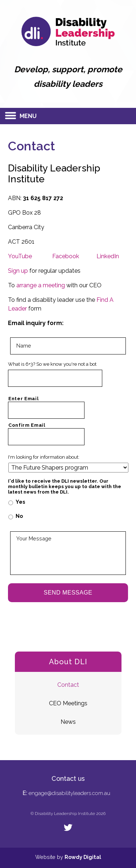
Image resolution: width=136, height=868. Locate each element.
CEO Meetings (68, 703)
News (68, 722)
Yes (20, 502)
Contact (68, 685)
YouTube (20, 256)
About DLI (68, 662)
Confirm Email (27, 425)
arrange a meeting (41, 285)
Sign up (18, 271)
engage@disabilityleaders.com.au (69, 793)
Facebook (66, 256)
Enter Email (23, 399)
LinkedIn (108, 256)
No (19, 516)
